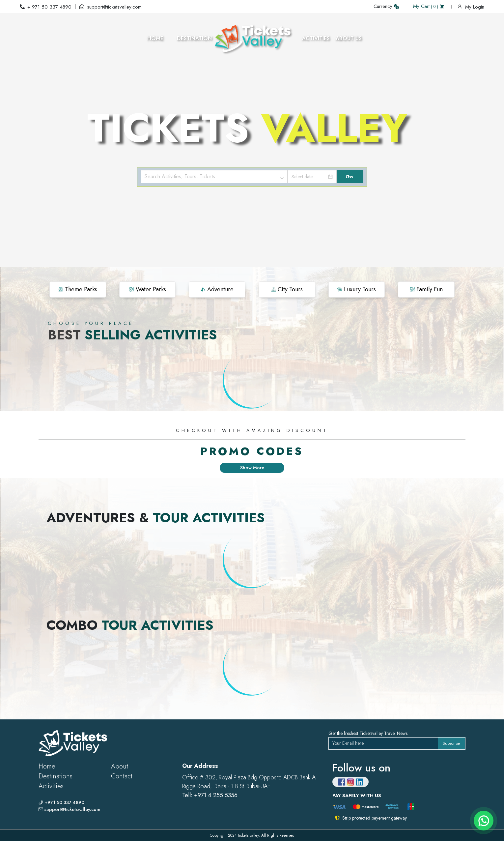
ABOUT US (349, 38)
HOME (155, 38)
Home (47, 766)
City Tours (287, 289)
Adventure (217, 289)
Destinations (56, 776)
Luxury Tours (357, 289)
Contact (122, 776)
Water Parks (148, 289)
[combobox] (214, 177)
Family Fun (426, 289)
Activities (51, 786)
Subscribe (451, 743)
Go (349, 177)
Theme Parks (78, 289)
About (120, 766)
